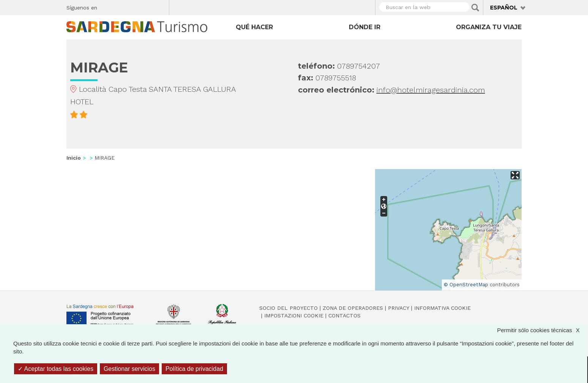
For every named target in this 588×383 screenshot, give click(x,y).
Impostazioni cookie (294, 316)
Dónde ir (365, 27)
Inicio (74, 158)
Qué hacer (254, 27)
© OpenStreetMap (466, 285)
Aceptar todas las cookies (56, 369)
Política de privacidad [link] (194, 369)
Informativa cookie (442, 308)
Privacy (399, 308)
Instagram (134, 6)
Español (504, 8)
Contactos (344, 316)
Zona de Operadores (353, 308)
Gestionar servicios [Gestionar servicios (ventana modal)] (129, 369)
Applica (475, 8)
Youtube (160, 6)
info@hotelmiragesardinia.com (431, 90)
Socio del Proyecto (288, 308)
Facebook (107, 6)
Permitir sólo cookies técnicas (542, 330)
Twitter (121, 6)
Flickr (147, 6)
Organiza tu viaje (489, 27)
